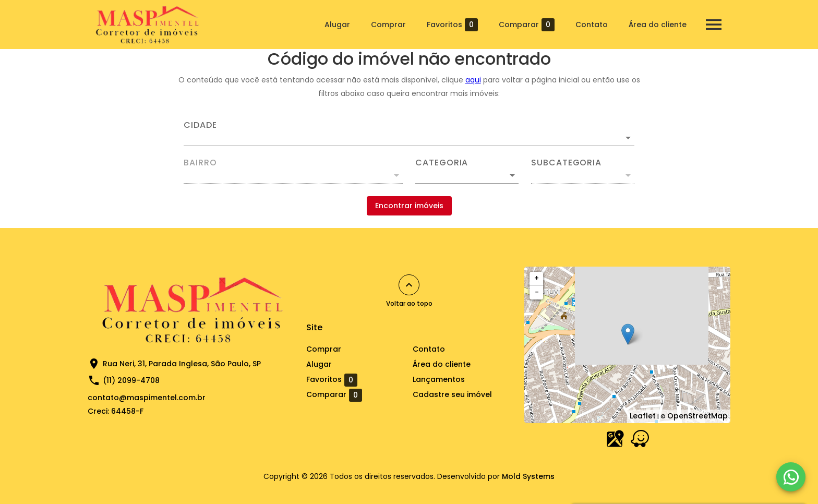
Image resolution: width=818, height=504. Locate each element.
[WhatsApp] (791, 477)
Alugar (337, 25)
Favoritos (452, 25)
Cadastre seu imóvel (452, 394)
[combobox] (409, 134)
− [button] (537, 292)
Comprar (388, 25)
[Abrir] (628, 138)
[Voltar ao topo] (409, 285)
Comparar (527, 25)
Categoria (442, 163)
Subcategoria (566, 163)
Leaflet (643, 416)
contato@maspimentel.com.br (147, 398)
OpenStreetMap (697, 416)
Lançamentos (439, 379)
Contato (592, 25)
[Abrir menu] (714, 25)
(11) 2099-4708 (131, 380)
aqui (473, 80)
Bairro (200, 163)
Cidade (200, 125)
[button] (467, 175)
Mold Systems (528, 476)
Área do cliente (658, 25)
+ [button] (537, 278)
